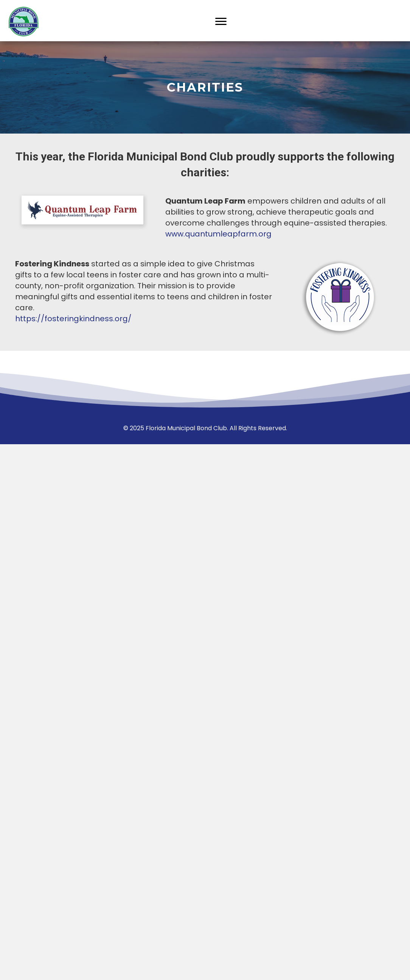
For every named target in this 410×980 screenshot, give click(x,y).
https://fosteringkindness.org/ (73, 319)
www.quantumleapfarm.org (218, 234)
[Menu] (221, 22)
